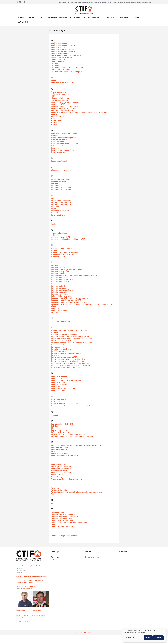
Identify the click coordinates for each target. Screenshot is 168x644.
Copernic (55, 114)
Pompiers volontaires (59, 430)
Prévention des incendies (61, 432)
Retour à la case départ (60, 454)
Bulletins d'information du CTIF (63, 83)
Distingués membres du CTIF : (63, 150)
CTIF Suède (56, 123)
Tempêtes (55, 488)
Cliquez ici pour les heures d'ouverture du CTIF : (33, 576)
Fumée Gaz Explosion (60, 215)
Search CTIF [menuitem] (24, 23)
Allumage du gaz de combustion (64, 57)
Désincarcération (58, 142)
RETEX (54, 451)
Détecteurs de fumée (59, 146)
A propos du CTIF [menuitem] (35, 18)
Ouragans (55, 415)
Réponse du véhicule (59, 449)
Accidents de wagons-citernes (63, 49)
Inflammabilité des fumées (61, 296)
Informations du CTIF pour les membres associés (70, 298)
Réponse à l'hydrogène (60, 447)
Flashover (55, 207)
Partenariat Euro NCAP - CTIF (62, 424)
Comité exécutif (120, 2)
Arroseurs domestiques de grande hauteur (67, 68)
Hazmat (54, 250)
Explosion (55, 185)
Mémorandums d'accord (61, 385)
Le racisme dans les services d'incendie (66, 353)
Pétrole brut (56, 426)
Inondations (56, 308)
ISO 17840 (55, 312)
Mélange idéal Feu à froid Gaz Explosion (66, 380)
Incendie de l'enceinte (60, 268)
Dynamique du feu (58, 152)
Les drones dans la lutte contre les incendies (68, 359)
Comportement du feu (60, 100)
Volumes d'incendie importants (63, 527)
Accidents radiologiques (60, 53)
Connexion (74, 2)
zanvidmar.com (88, 632)
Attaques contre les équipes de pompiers (67, 72)
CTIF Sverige (56, 125)
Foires (54, 209)
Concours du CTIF (58, 104)
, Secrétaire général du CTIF (40, 611)
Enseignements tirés (59, 181)
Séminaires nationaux (60, 471)
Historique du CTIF (58, 256)
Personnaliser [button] (129, 638)
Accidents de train (58, 47)
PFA (53, 428)
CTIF (53, 118)
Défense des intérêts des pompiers (65, 138)
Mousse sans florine (59, 391)
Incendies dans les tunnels (61, 284)
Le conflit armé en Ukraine (61, 349)
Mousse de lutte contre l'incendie (64, 389)
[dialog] (144, 635)
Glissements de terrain (60, 233)
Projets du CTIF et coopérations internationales (69, 434)
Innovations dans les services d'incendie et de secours (72, 302)
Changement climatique (60, 98)
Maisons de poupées (59, 376)
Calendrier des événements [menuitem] (58, 18)
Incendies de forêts (59, 286)
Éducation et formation (60, 161)
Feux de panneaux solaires (61, 203)
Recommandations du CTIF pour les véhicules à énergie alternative (77, 445)
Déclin (148, 638)
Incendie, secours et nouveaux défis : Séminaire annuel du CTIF (75, 276)
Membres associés (86, 2)
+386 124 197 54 (30, 586)
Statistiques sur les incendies (62, 473)
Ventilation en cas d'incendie (62, 521)
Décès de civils (57, 136)
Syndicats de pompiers (60, 477)
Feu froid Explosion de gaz (61, 201)
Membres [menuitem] (126, 18)
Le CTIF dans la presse (60, 351)
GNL (53, 235)
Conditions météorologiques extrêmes (66, 106)
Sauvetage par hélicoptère (61, 467)
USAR (53, 503)
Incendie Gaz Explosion (60, 272)
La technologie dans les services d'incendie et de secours (73, 345)
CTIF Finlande (57, 120)
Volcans (54, 525)
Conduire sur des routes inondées (64, 108)
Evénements (56, 183)
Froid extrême (57, 213)
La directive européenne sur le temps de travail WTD (71, 337)
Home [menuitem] (21, 18)
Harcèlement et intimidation (62, 248)
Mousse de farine (58, 387)
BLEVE (54, 81)
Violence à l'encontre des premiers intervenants (69, 523)
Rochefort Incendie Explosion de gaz (65, 456)
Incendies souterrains (60, 292)
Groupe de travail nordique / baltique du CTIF (68, 239)
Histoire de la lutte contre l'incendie (65, 252)
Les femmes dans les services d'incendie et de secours (72, 363)
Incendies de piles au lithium (62, 290)
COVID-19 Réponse (59, 116)
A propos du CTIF (64, 2)
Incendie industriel (58, 274)
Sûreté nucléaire (57, 475)
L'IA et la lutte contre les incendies (64, 335)
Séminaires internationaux (61, 469)
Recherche (148, 2)
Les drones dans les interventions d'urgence (68, 361)
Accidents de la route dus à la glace (65, 45)
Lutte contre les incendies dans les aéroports (68, 367)
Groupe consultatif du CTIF (61, 237)
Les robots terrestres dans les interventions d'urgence (72, 365)
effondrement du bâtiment (61, 170)
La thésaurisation (58, 347)
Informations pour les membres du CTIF (66, 300)
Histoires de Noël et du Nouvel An (64, 254)
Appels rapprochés (58, 61)
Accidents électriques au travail (63, 51)
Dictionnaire (56, 148)
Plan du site (55, 557)
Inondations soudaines (60, 310)
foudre (54, 224)
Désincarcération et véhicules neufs (65, 144)
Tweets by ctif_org (92, 557)
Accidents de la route (59, 43)
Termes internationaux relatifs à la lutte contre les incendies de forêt (77, 492)
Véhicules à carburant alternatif (63, 514)
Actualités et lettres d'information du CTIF (67, 55)
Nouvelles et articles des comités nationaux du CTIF (71, 406)
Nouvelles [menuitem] (80, 18)
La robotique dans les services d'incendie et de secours (72, 343)
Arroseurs (55, 64)
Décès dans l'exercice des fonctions (65, 134)
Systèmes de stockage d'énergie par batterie (68, 479)
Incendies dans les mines (61, 278)
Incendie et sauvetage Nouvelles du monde (68, 270)
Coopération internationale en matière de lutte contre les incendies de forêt (80, 112)
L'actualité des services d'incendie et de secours (70, 331)
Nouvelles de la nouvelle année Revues (66, 404)
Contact (54, 559)
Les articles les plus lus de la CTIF (64, 357)
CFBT (53, 96)
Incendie (55, 266)
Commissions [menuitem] (111, 18)
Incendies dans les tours (61, 282)
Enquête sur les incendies (61, 179)
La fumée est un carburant (61, 341)
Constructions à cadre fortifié (62, 110)
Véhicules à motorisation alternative (65, 516)
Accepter (158, 638)
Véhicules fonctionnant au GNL (63, 518)
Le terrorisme (56, 355)
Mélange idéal (57, 378)
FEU (53, 199)
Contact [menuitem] (138, 18)
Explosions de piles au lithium (63, 190)
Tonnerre (55, 494)
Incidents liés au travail (60, 294)
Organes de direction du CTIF (103, 2)
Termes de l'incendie (59, 490)
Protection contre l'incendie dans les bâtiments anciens (72, 436)
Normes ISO (56, 402)
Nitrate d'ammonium (59, 400)
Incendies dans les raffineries (62, 280)
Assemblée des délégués (135, 2)
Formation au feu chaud (60, 211)
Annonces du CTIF (58, 59)
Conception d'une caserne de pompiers (66, 102)
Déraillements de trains (60, 140)
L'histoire (55, 333)
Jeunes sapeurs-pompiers (61, 322)
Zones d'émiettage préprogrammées (65, 536)
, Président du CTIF (22, 611)
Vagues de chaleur (58, 512)
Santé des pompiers (59, 465)
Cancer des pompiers (59, 92)
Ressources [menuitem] (95, 18)
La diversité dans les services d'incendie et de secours (72, 339)
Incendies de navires (59, 288)
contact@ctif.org (27, 588)
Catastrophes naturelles (60, 94)
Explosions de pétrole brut (61, 187)
